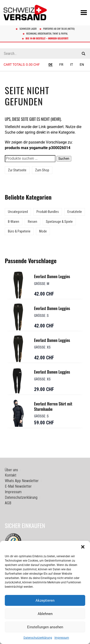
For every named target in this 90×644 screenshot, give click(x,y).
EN (82, 65)
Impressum (62, 638)
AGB (8, 503)
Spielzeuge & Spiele (59, 222)
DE (51, 65)
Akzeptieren (45, 601)
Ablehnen (45, 614)
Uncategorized (18, 212)
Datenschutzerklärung (38, 638)
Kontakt (11, 475)
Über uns (11, 470)
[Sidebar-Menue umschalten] (45, 71)
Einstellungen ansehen (45, 627)
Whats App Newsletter (22, 481)
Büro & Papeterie (19, 231)
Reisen (33, 222)
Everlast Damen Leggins (52, 276)
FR (61, 65)
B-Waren (14, 222)
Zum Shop (42, 170)
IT (72, 65)
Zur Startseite (17, 170)
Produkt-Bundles (48, 212)
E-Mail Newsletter (18, 486)
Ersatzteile (75, 212)
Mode (43, 231)
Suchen (64, 159)
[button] (83, 547)
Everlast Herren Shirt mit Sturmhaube (53, 406)
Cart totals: (22, 65)
